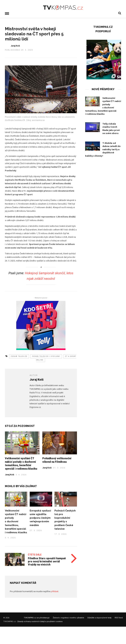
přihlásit (55, 591)
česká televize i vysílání (46, 356)
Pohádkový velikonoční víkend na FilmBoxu (57, 460)
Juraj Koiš (10, 474)
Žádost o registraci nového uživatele (68, 618)
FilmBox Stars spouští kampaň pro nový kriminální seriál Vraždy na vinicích (47, 561)
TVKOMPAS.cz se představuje (37, 618)
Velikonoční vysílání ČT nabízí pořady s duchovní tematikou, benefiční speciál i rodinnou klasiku (21, 463)
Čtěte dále (35, 555)
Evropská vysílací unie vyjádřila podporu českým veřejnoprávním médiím (40, 518)
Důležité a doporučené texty (99, 618)
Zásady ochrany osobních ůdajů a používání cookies (40, 621)
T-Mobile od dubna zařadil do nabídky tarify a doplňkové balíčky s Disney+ (103, 149)
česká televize (19, 356)
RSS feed (119, 618)
